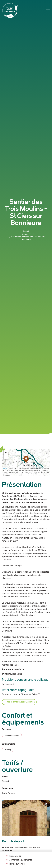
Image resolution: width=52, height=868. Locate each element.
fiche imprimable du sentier (21, 702)
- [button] (6, 457)
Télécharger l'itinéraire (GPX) (32, 472)
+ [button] (6, 453)
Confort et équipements (20, 860)
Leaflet (5, 468)
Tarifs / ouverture (17, 864)
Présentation (15, 856)
